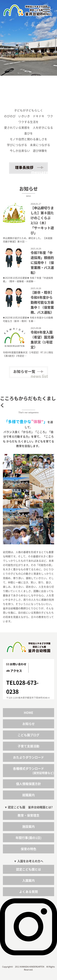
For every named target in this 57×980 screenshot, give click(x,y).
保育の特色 (28, 849)
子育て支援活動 (28, 746)
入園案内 (28, 880)
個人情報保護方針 (28, 784)
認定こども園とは (28, 869)
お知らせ (29, 724)
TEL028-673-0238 (22, 687)
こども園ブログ (28, 735)
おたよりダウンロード (29, 757)
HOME (28, 713)
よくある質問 (28, 892)
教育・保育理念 (28, 815)
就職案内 (28, 795)
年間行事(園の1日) (28, 838)
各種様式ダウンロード (28, 769)
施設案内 (28, 827)
